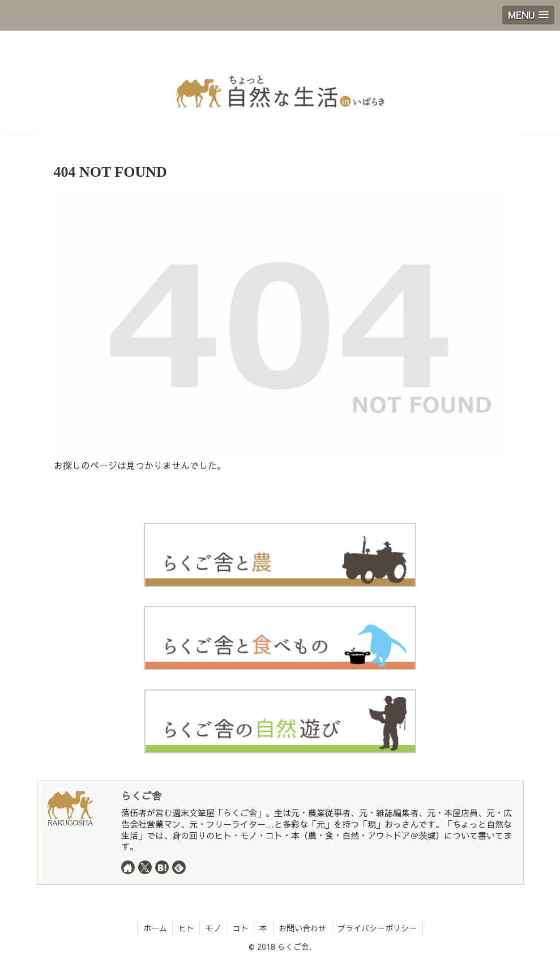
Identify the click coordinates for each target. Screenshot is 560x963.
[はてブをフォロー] (162, 867)
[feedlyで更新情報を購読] (179, 867)
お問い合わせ (304, 928)
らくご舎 (142, 796)
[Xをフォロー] (145, 867)
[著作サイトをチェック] (128, 867)
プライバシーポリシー (379, 928)
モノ (213, 928)
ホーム (153, 928)
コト (241, 928)
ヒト (185, 928)
